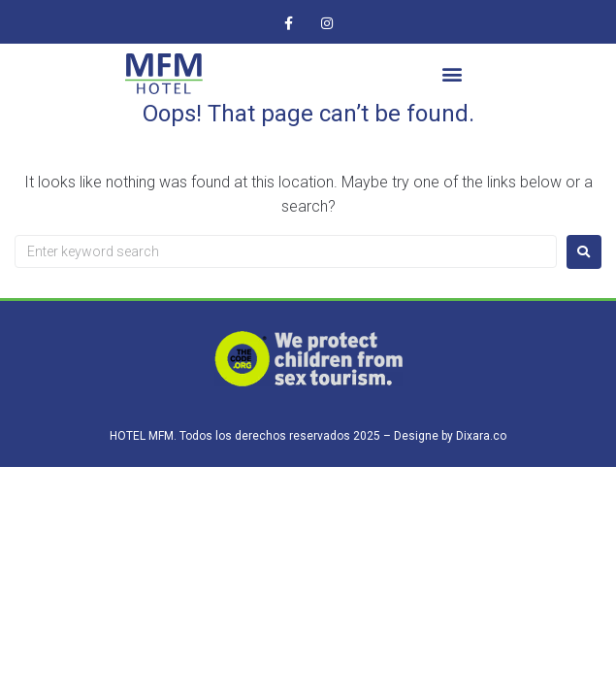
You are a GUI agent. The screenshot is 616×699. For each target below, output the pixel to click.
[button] (453, 74)
